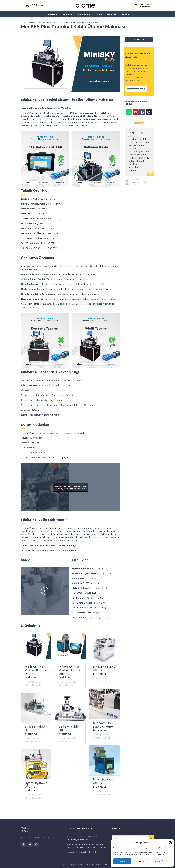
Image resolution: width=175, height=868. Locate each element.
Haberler (112, 15)
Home (23, 23)
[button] (170, 843)
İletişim (125, 15)
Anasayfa (53, 15)
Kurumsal (68, 15)
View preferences (162, 861)
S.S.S (99, 15)
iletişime (66, 546)
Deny (142, 861)
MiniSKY (25, 114)
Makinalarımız (84, 15)
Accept (122, 861)
